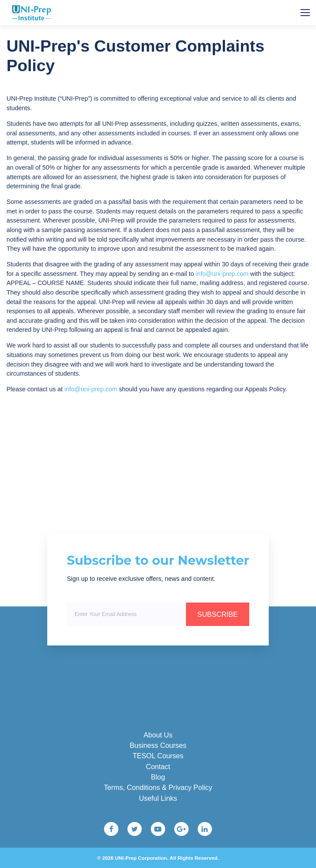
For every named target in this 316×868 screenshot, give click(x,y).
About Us (158, 735)
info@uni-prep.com (222, 274)
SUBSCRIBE (218, 614)
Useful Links (158, 798)
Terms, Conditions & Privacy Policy (158, 787)
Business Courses (158, 745)
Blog (158, 777)
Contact (158, 766)
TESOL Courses (158, 756)
